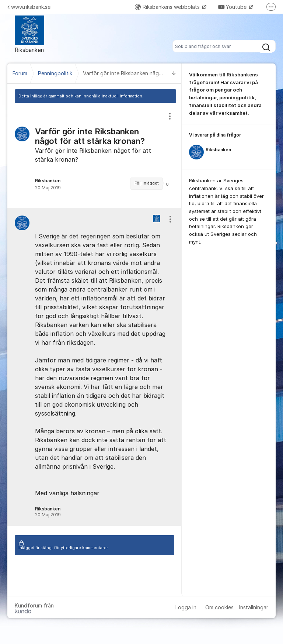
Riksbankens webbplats (168, 7)
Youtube (233, 7)
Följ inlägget (147, 183)
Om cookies (219, 607)
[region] (95, 155)
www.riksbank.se (29, 7)
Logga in (186, 607)
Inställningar (254, 607)
